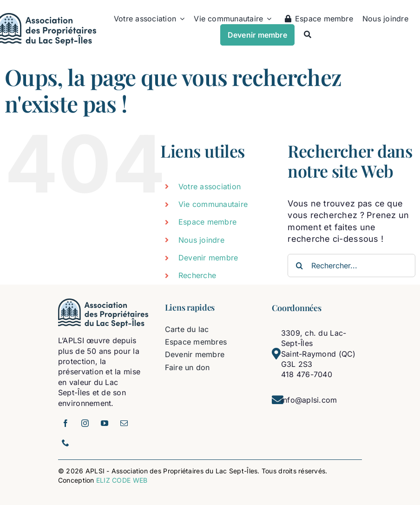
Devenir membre (208, 258)
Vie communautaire (213, 204)
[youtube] (105, 423)
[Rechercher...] (351, 266)
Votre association (210, 186)
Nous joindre (201, 240)
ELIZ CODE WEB (122, 480)
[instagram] (85, 423)
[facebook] (66, 423)
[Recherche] (308, 34)
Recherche (197, 275)
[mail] (124, 423)
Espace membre (208, 222)
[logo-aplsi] (103, 302)
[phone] (66, 443)
